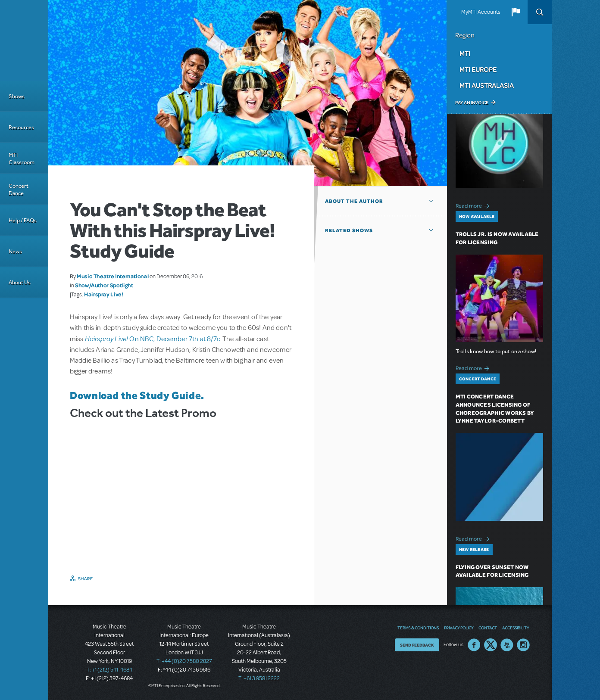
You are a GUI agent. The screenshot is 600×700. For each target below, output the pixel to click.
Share (86, 579)
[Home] (24, 40)
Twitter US (491, 645)
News (15, 251)
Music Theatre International (113, 276)
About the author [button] (354, 201)
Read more (474, 205)
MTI (465, 53)
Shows (17, 96)
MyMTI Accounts (481, 12)
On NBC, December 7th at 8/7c (153, 339)
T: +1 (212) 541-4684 (109, 670)
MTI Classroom (22, 159)
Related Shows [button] (349, 230)
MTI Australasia (487, 85)
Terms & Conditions (418, 628)
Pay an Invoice (472, 103)
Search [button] (540, 12)
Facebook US (474, 645)
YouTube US (507, 645)
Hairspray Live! (104, 294)
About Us (20, 282)
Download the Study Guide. (137, 395)
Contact (488, 628)
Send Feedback (417, 645)
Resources (21, 127)
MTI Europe (478, 69)
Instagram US (523, 645)
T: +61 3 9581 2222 (259, 678)
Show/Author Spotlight (104, 285)
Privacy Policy (459, 628)
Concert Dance (19, 190)
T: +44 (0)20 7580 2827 (184, 661)
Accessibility (516, 628)
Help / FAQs (23, 220)
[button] (516, 12)
